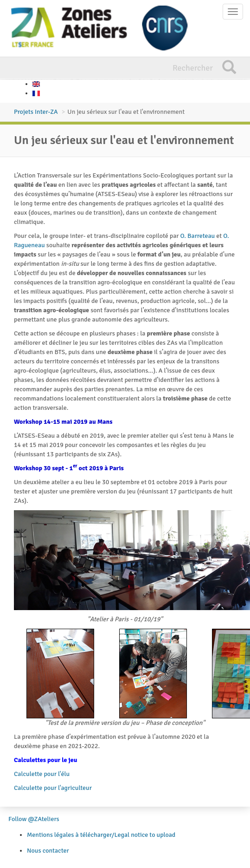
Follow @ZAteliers (34, 819)
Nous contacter (48, 851)
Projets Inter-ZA (36, 112)
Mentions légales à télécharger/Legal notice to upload (101, 835)
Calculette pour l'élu (42, 774)
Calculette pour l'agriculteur (53, 788)
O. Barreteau (198, 236)
